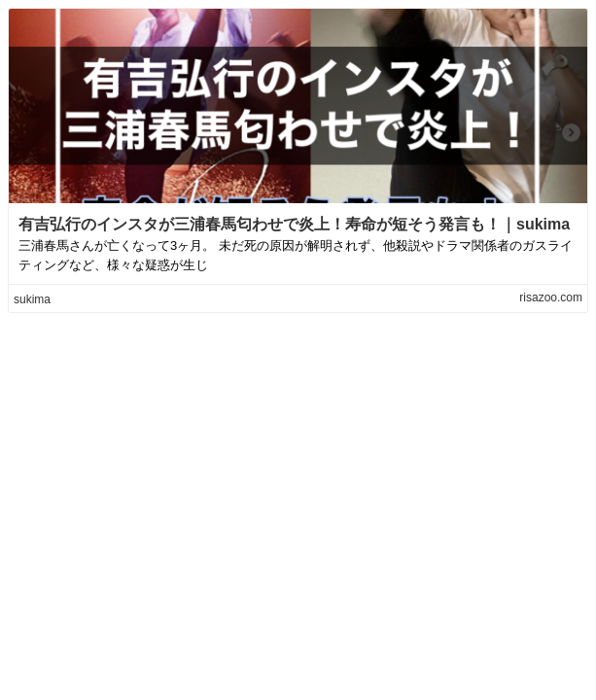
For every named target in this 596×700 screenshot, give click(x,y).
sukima (32, 299)
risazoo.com (551, 297)
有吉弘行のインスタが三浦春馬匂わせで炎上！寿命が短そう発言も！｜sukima (294, 224)
